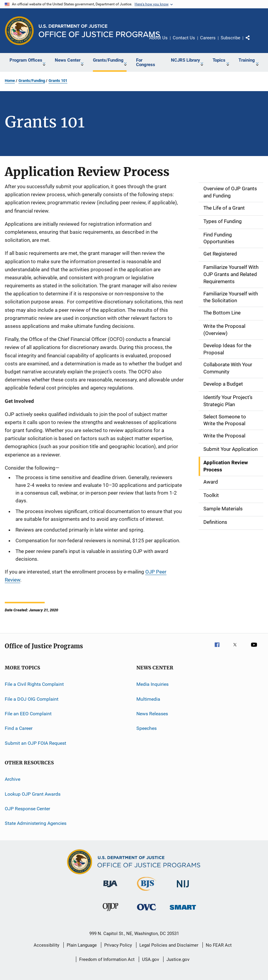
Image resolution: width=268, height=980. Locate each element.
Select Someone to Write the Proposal (225, 420)
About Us (158, 38)
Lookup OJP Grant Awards (33, 794)
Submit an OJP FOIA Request (35, 743)
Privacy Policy (118, 945)
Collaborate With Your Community (228, 368)
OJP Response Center (27, 809)
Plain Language (82, 945)
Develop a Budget (223, 384)
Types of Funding (223, 221)
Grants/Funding (32, 81)
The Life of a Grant (224, 208)
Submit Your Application (230, 449)
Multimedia (148, 699)
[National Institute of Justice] (183, 888)
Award (211, 482)
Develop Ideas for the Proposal (227, 349)
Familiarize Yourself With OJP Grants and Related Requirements (231, 274)
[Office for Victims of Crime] (147, 911)
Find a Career (19, 728)
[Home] (99, 31)
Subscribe (230, 38)
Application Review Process (226, 466)
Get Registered (220, 254)
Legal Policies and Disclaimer (169, 945)
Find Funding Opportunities (219, 238)
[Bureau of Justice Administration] (110, 888)
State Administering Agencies (36, 823)
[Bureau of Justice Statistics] (147, 892)
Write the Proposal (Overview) (224, 330)
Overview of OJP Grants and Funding (230, 192)
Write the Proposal (224, 436)
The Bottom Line (222, 313)
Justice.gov (178, 959)
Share (253, 42)
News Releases (152, 714)
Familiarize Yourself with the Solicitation (231, 297)
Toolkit (211, 495)
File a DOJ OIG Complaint (32, 699)
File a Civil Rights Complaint (34, 684)
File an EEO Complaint (28, 714)
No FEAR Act (219, 945)
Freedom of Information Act (107, 959)
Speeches (147, 728)
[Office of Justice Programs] (19, 31)
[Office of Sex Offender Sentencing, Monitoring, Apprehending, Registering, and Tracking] (183, 911)
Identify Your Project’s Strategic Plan (228, 401)
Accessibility (46, 945)
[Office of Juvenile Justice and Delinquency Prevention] (110, 912)
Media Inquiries (152, 684)
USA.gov (151, 959)
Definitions (215, 522)
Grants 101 (58, 81)
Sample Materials (223, 509)
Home (10, 81)
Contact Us (184, 38)
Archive (13, 779)
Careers (208, 38)
